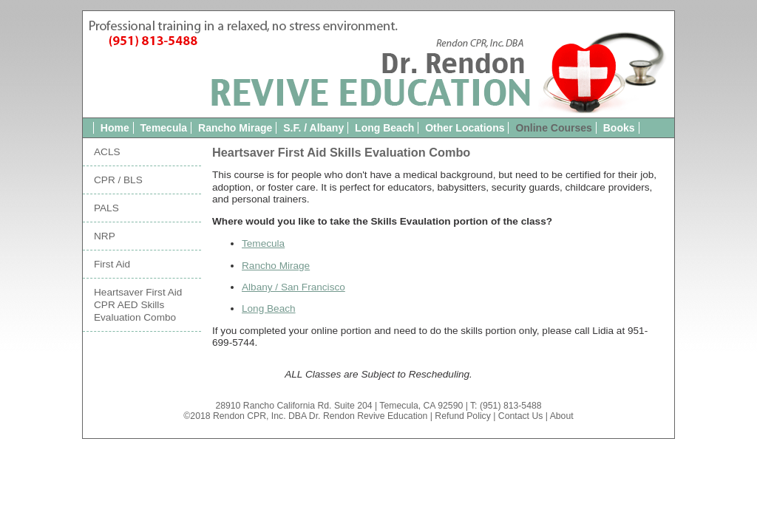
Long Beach (384, 128)
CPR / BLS (118, 180)
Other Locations (465, 128)
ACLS (107, 152)
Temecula (164, 128)
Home (115, 128)
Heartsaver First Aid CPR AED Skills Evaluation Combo (138, 305)
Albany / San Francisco (293, 287)
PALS (106, 208)
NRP (105, 236)
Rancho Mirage (235, 128)
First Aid (112, 264)
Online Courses (553, 128)
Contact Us (521, 416)
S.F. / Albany (313, 128)
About (562, 416)
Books (619, 128)
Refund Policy (463, 416)
